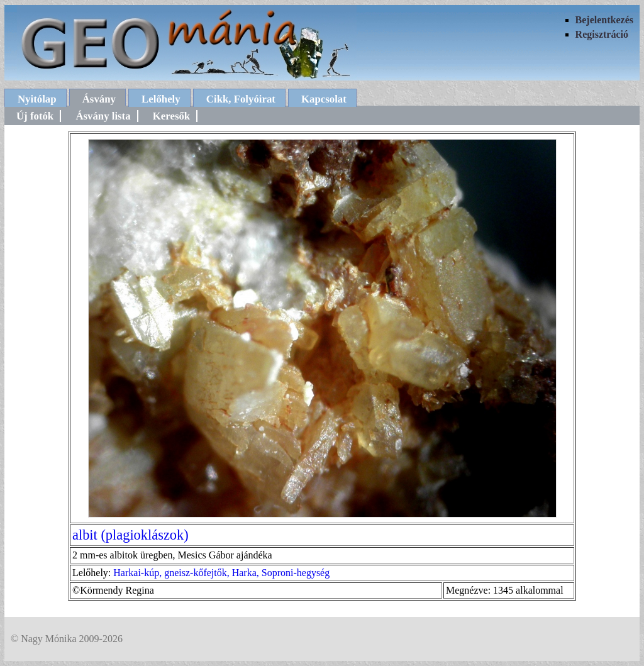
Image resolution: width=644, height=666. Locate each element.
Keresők (171, 116)
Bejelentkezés (604, 20)
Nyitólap (37, 99)
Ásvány (99, 99)
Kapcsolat (324, 99)
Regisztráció (602, 34)
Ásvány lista (103, 116)
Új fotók (35, 116)
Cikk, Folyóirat (241, 99)
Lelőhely (161, 99)
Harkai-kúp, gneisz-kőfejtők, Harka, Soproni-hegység (221, 573)
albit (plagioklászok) (130, 535)
